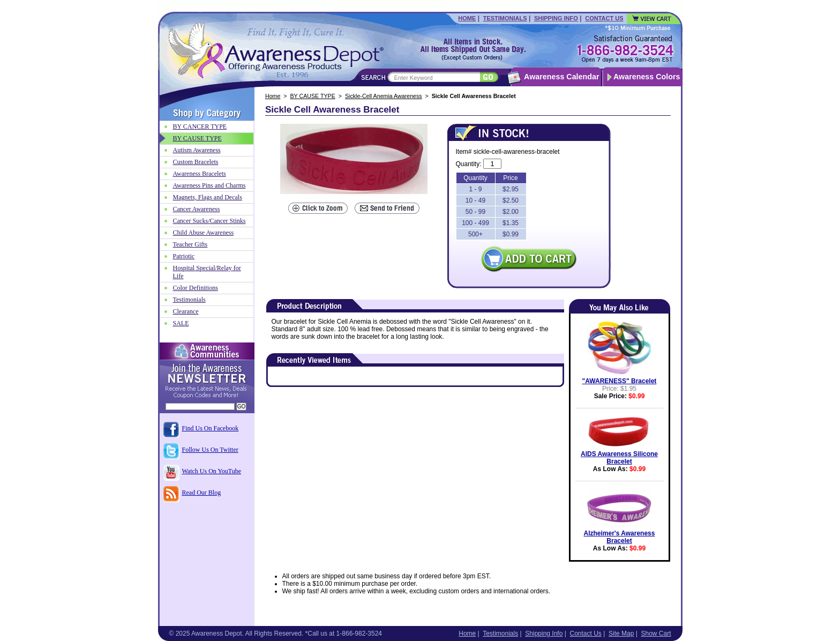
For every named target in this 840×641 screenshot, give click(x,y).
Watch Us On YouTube (212, 471)
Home (467, 18)
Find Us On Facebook (211, 428)
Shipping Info (556, 18)
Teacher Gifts (190, 244)
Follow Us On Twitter (210, 450)
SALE (181, 323)
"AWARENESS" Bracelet (620, 381)
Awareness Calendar (561, 77)
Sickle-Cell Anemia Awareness (384, 96)
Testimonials (505, 18)
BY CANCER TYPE (200, 126)
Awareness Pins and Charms (209, 185)
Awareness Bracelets (200, 174)
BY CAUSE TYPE (313, 96)
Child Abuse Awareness (204, 233)
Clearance (186, 311)
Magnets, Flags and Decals (208, 197)
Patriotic (184, 256)
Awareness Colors (647, 77)
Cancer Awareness (197, 209)
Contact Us (604, 18)
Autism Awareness (197, 150)
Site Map (621, 633)
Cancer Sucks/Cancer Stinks (209, 221)
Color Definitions (196, 288)
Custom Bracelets (196, 162)
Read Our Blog (202, 493)
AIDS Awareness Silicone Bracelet (619, 458)
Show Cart (656, 633)
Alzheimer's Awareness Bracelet (620, 537)
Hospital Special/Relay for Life (207, 272)
